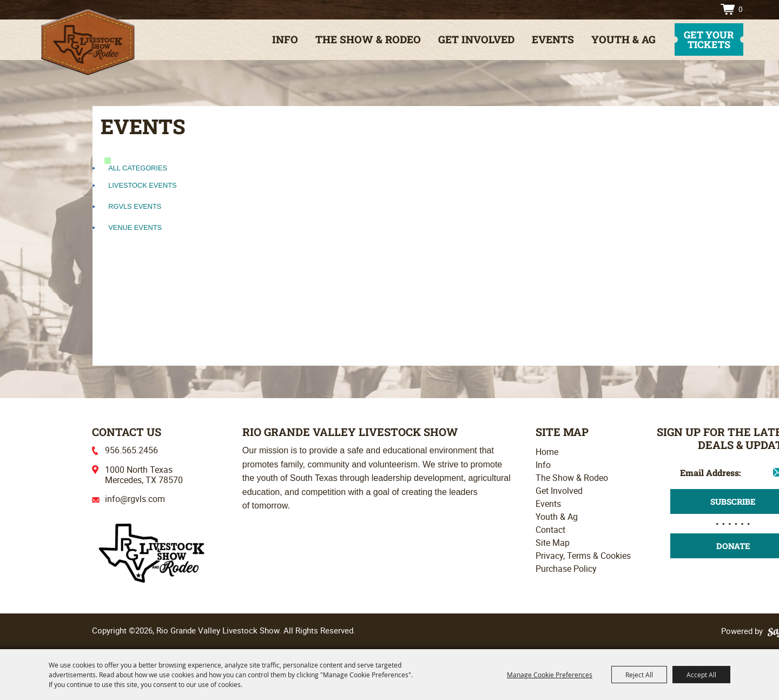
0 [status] (741, 9)
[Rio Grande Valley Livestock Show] (151, 552)
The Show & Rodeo (368, 39)
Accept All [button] (701, 675)
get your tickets (709, 39)
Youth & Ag (623, 39)
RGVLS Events (135, 206)
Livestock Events (142, 185)
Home (547, 452)
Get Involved (476, 39)
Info (285, 39)
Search (685, 9)
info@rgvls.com (135, 499)
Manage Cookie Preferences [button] (550, 675)
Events (553, 39)
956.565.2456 (131, 450)
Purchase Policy (566, 569)
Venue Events (135, 227)
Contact (550, 530)
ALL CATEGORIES (138, 168)
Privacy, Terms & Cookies (583, 556)
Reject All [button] (639, 675)
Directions (702, 9)
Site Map (553, 543)
